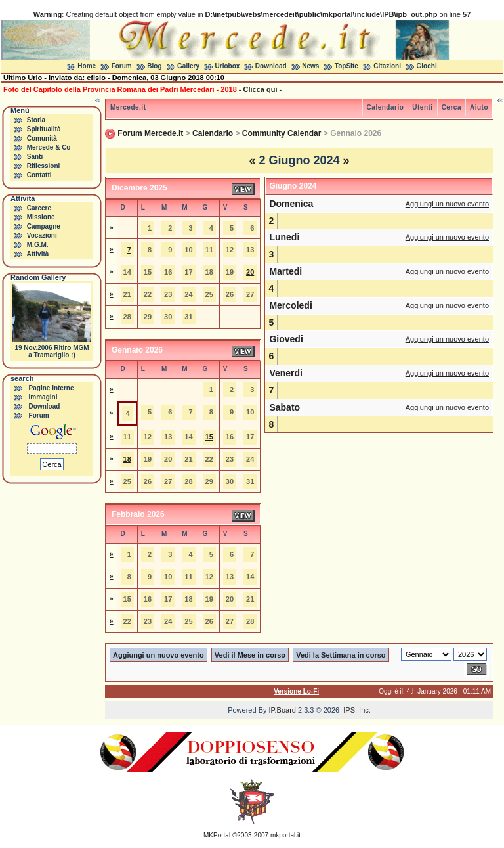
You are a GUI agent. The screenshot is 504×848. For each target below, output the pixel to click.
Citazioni (387, 66)
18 (127, 459)
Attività (37, 254)
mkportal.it (285, 835)
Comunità (42, 138)
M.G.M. (38, 245)
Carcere (39, 208)
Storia (36, 120)
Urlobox (228, 66)
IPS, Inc (356, 710)
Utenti (422, 107)
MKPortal (217, 835)
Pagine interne (52, 388)
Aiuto (479, 107)
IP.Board (283, 710)
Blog (154, 66)
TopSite (346, 66)
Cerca (451, 107)
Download (271, 66)
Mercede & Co (49, 147)
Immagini (43, 397)
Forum (122, 66)
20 (250, 272)
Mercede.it (128, 107)
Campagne (44, 226)
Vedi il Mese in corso (250, 655)
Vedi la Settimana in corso (341, 655)
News (310, 66)
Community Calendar (282, 133)
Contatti (39, 175)
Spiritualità (44, 129)
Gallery (188, 66)
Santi (35, 157)
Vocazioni (42, 235)
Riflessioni (44, 166)
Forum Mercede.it (150, 133)
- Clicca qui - (260, 89)
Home (87, 66)
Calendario (386, 107)
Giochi (427, 66)
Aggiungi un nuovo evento (447, 204)
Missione (41, 217)
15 (209, 437)
